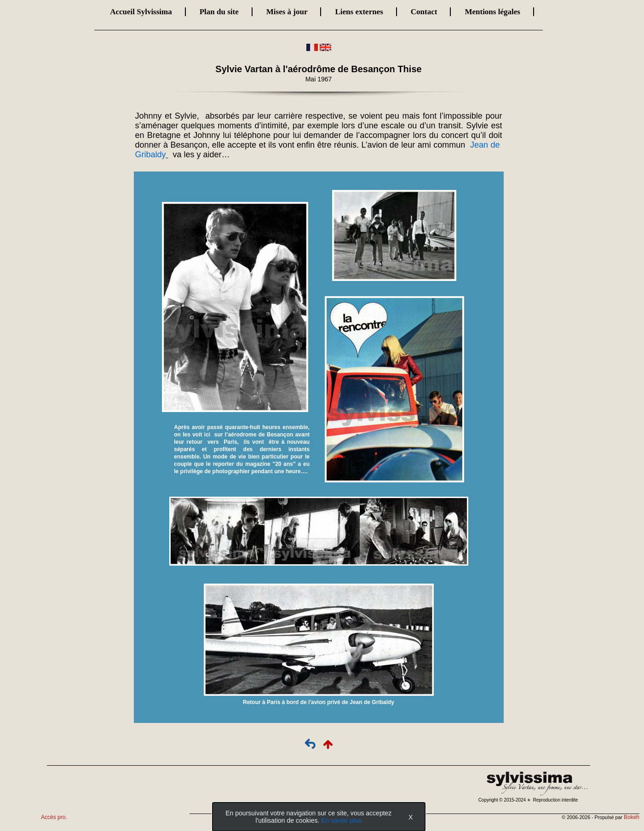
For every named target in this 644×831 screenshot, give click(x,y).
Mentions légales (492, 12)
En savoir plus (341, 820)
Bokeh (632, 817)
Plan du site (219, 12)
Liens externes (359, 12)
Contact (424, 12)
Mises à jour (287, 12)
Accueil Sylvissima (141, 12)
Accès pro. (54, 817)
